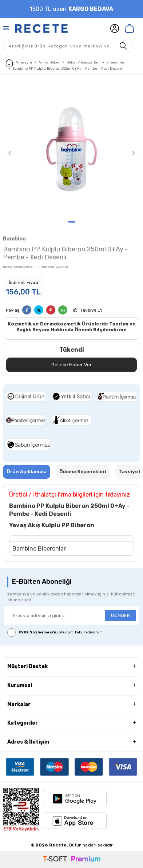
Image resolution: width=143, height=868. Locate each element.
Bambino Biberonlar (39, 549)
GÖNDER (120, 615)
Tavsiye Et (91, 310)
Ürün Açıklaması (27, 472)
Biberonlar (115, 62)
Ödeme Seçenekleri (83, 472)
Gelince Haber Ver (71, 365)
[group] (71, 149)
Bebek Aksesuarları (83, 62)
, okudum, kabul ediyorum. (55, 632)
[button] (72, 222)
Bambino (14, 239)
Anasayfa (19, 63)
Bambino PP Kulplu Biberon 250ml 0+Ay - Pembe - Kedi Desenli (68, 69)
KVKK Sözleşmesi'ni (38, 632)
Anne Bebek (49, 62)
